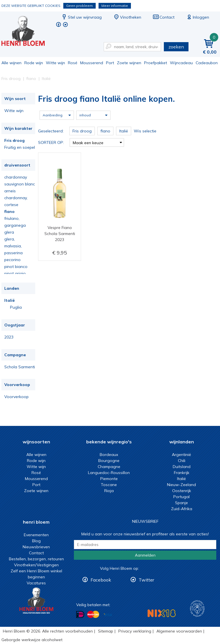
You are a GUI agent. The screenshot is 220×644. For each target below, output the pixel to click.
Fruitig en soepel (20, 147)
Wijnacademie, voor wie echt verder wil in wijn (197, 609)
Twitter (146, 580)
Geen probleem (79, 6)
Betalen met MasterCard (93, 614)
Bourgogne (109, 461)
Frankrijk (182, 473)
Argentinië (181, 455)
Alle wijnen (11, 63)
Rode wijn (34, 63)
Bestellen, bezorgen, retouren (36, 559)
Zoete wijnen (129, 63)
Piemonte (109, 479)
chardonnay (16, 177)
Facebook (101, 580)
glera (9, 232)
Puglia (16, 307)
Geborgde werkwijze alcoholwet (32, 640)
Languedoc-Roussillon (109, 473)
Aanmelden (145, 555)
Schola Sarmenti (20, 367)
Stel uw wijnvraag (81, 17)
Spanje (181, 503)
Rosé (73, 63)
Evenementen (36, 535)
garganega (15, 225)
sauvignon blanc (20, 184)
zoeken (176, 47)
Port (110, 63)
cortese (11, 205)
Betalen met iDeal (80, 615)
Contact (164, 17)
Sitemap (106, 631)
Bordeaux (109, 455)
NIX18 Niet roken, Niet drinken (162, 613)
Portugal (181, 497)
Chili (182, 461)
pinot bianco (16, 267)
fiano (9, 212)
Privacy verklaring (135, 631)
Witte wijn (55, 63)
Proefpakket (156, 63)
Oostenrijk (182, 491)
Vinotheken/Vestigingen (36, 565)
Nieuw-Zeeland (181, 485)
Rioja (109, 491)
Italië (9, 300)
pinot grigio (15, 273)
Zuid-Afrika (182, 509)
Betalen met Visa (108, 615)
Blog (36, 541)
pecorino (12, 260)
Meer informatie (115, 6)
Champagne (109, 467)
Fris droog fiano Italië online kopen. (27, 32)
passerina (13, 253)
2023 (9, 337)
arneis (10, 191)
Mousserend (92, 63)
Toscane (109, 485)
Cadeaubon (207, 63)
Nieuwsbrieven (36, 547)
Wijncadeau (181, 63)
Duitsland (182, 467)
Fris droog (14, 140)
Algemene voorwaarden (179, 631)
